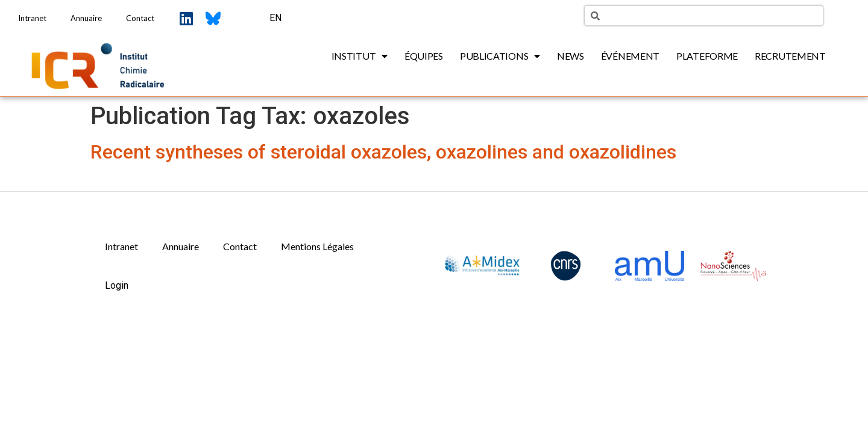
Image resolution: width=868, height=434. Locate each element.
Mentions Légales (317, 246)
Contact (140, 18)
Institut (360, 56)
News (571, 56)
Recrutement (790, 56)
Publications (500, 56)
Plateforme (707, 56)
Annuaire (86, 18)
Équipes (424, 56)
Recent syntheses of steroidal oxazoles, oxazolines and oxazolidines (383, 152)
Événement (630, 56)
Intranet (32, 18)
